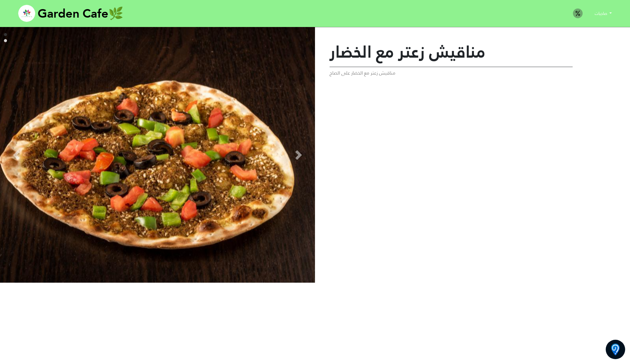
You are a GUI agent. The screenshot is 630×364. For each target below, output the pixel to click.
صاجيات (602, 13)
